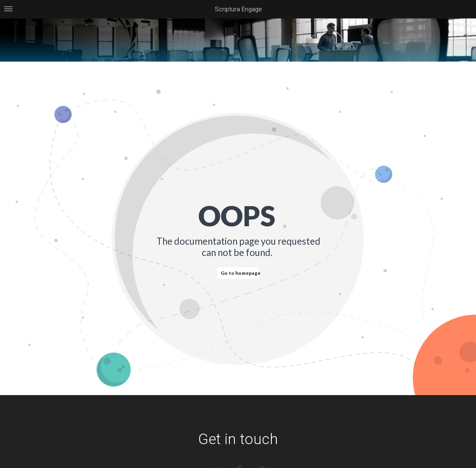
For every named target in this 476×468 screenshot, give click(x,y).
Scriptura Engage (238, 9)
